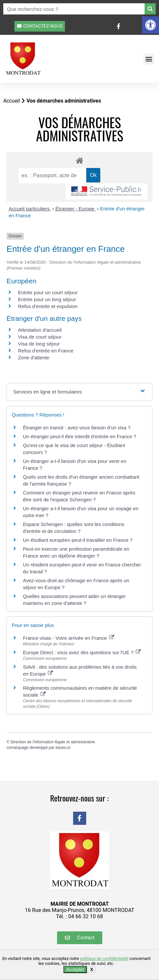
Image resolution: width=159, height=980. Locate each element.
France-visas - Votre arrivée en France (69, 638)
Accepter (75, 969)
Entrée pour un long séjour (47, 299)
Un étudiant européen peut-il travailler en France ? (78, 540)
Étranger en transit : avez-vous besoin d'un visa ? (77, 428)
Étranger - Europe (76, 209)
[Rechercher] (150, 9)
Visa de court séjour (40, 337)
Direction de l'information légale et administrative (53, 742)
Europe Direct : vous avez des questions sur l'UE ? (82, 652)
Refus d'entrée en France (46, 351)
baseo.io (63, 748)
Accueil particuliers (30, 209)
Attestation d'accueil (40, 330)
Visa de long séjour (39, 344)
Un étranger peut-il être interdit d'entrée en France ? (80, 436)
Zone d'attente (34, 358)
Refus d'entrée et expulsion (48, 306)
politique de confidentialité (104, 958)
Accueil (12, 101)
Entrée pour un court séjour (48, 292)
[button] (150, 25)
